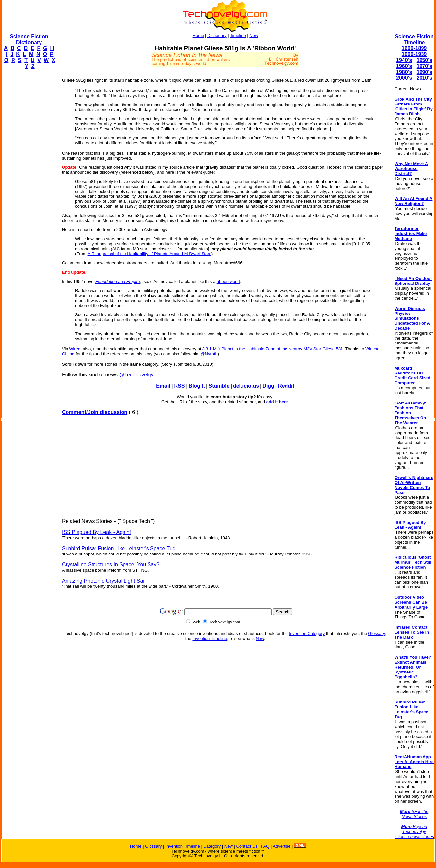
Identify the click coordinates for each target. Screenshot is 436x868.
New (254, 35)
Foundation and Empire (118, 281)
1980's (404, 72)
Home (198, 35)
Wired (75, 349)
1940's (404, 60)
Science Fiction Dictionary (29, 39)
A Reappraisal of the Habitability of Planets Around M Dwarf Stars (150, 254)
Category (212, 846)
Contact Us (247, 846)
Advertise (282, 846)
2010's (424, 78)
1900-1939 (414, 54)
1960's (404, 66)
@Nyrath (209, 354)
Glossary (376, 633)
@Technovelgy (136, 375)
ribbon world (228, 281)
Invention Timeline (210, 638)
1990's (424, 72)
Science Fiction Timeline (414, 39)
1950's (424, 60)
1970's (424, 66)
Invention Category (307, 633)
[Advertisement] (28, 173)
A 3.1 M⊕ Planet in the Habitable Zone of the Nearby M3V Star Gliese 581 (272, 349)
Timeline (238, 35)
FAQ (265, 846)
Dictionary (217, 35)
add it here (277, 402)
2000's (404, 78)
